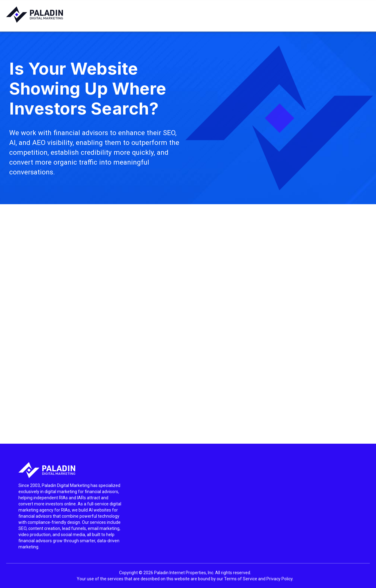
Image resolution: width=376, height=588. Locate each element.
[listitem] (71, 516)
